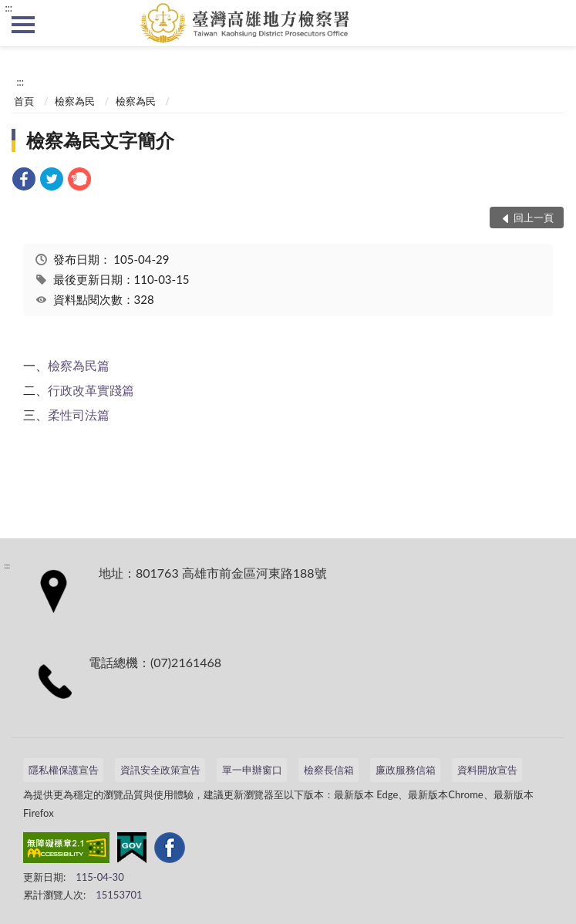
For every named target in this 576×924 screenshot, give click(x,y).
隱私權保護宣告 (64, 770)
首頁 (24, 101)
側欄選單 (23, 25)
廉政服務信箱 (406, 770)
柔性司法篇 (79, 415)
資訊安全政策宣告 (160, 770)
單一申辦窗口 (252, 770)
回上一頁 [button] (534, 218)
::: (8, 8)
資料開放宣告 (487, 770)
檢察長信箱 (329, 770)
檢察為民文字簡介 (100, 140)
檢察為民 (75, 101)
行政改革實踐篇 (91, 390)
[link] (24, 181)
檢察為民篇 (79, 365)
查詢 (553, 23)
